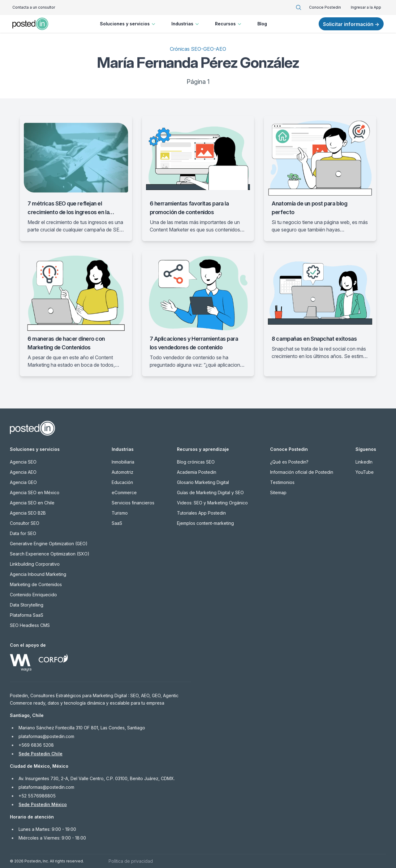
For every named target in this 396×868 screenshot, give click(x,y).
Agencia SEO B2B (28, 513)
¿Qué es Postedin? (289, 462)
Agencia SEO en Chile (32, 503)
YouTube (365, 472)
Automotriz (123, 472)
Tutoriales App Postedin (201, 513)
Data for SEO (23, 533)
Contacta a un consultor (34, 7)
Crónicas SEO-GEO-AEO (198, 49)
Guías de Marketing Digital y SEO (210, 492)
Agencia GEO (23, 482)
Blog (262, 24)
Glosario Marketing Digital (203, 482)
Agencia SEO (23, 462)
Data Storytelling (27, 605)
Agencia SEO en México (35, 492)
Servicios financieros (133, 503)
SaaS (117, 523)
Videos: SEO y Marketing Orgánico (212, 503)
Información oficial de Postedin (302, 472)
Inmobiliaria (123, 462)
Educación (122, 482)
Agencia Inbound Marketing (38, 574)
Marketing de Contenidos (36, 584)
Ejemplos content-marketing (205, 523)
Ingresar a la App (366, 7)
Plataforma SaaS (27, 615)
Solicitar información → (351, 24)
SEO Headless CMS (30, 625)
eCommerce (124, 492)
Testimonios (282, 482)
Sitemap (278, 492)
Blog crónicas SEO (196, 462)
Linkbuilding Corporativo (35, 564)
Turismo (120, 513)
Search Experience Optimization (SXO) (50, 554)
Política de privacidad (131, 861)
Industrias (186, 24)
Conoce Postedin (325, 7)
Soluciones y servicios (128, 24)
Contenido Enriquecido (33, 595)
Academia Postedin (197, 472)
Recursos (229, 24)
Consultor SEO (25, 523)
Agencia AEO (23, 472)
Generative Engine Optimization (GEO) (49, 544)
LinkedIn (364, 462)
